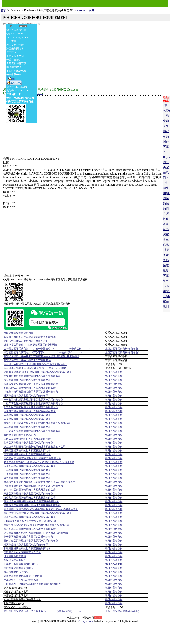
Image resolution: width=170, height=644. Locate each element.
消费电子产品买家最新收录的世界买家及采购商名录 (32, 505)
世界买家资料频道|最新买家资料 (166, 265)
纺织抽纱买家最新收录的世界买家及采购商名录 (30, 388)
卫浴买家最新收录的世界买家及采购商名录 (27, 439)
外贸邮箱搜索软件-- (41, 356)
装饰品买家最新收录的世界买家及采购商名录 (28, 443)
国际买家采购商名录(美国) (18, 568)
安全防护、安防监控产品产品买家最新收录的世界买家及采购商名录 (41, 509)
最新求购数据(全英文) (16, 572)
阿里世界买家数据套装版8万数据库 (23, 576)
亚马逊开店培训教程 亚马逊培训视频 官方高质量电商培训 (35, 364)
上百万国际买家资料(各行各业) (122, 349)
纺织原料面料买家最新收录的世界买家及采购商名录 (32, 376)
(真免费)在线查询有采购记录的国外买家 (166, 126)
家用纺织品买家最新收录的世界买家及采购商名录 (31, 384)
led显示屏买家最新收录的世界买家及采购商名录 (30, 521)
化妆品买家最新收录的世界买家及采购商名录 (28, 537)
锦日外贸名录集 (114, 372)
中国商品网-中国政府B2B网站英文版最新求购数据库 (32, 584)
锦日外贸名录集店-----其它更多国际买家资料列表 (30, 345)
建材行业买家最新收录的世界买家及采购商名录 (30, 490)
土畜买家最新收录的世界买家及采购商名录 (27, 474)
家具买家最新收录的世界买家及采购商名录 (27, 415)
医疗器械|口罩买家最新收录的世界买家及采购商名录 (32, 458)
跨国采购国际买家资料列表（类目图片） (26, 341)
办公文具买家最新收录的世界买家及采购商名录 (30, 498)
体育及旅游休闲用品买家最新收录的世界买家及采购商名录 (36, 533)
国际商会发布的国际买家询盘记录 (22, 552)
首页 (4, 10)
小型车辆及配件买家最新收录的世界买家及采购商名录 (33, 403)
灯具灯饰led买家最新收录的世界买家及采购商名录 (31, 501)
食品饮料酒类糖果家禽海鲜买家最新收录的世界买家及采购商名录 (40, 482)
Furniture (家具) (86, 10)
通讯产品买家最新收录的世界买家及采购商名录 (30, 517)
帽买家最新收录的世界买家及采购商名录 (26, 545)
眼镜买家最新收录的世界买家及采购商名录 (27, 548)
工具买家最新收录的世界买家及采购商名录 (27, 470)
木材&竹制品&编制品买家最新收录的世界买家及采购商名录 (37, 525)
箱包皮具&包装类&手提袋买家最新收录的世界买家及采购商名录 (39, 462)
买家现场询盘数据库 (15, 560)
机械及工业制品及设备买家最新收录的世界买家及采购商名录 (37, 423)
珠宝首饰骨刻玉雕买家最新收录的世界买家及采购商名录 (35, 447)
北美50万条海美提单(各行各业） (21, 564)
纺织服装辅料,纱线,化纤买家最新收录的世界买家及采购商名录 (38, 372)
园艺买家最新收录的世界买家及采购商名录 (27, 454)
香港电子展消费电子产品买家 (20, 435)
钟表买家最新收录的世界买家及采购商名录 (27, 451)
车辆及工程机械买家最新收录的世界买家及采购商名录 (33, 400)
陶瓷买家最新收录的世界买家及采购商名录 (27, 478)
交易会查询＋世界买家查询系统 (21, 580)
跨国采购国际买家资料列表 (19, 333)
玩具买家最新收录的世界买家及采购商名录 (27, 427)
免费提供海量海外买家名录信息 (166, 229)
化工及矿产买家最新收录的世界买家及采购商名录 (31, 407)
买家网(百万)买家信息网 (166, 296)
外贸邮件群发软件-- (27, 360)
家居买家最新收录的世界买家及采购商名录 (27, 419)
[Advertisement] (83, 55)
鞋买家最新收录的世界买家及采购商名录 (26, 396)
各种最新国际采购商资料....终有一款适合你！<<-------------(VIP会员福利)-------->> (48, 349)
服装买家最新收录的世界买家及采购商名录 (27, 380)
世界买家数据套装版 (15, 556)
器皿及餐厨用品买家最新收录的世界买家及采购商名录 (33, 486)
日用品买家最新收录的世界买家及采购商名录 (28, 494)
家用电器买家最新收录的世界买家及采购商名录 (30, 411)
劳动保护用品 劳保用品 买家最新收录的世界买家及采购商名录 (38, 513)
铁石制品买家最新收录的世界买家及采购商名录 (30, 529)
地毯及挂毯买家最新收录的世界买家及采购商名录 (31, 392)
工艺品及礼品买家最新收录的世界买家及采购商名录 (32, 431)
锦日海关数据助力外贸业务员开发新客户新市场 (30, 337)
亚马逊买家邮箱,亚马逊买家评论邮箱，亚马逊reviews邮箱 (35, 368)
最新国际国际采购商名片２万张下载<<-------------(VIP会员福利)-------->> (43, 353)
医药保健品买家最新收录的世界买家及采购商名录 (31, 541)
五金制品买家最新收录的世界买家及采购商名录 (30, 466)
